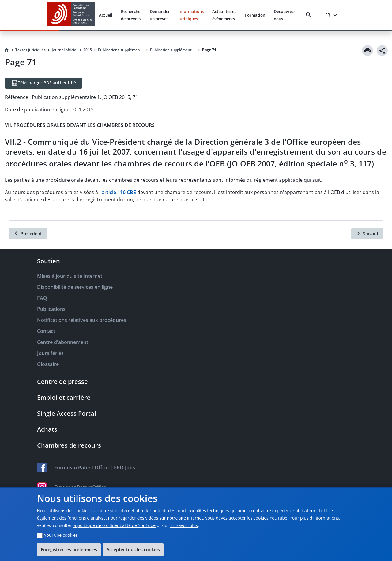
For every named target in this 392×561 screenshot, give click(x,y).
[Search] (310, 15)
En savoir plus (184, 525)
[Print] (367, 51)
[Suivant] (367, 234)
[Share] (382, 51)
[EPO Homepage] (71, 15)
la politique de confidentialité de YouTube (114, 525)
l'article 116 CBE (118, 192)
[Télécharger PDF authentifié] (43, 83)
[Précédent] (28, 234)
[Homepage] (7, 50)
